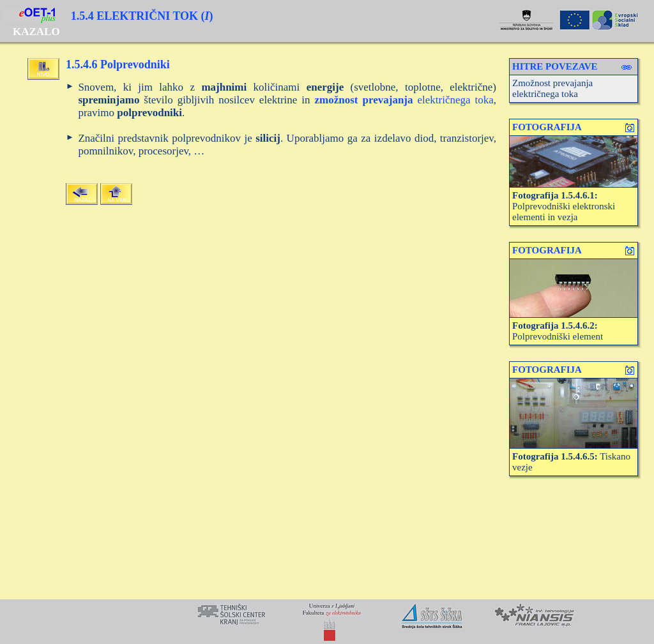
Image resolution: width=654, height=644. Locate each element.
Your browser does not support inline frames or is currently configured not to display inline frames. (327, 622)
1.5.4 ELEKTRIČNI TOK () (142, 16)
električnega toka (404, 100)
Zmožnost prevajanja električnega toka (552, 88)
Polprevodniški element (558, 331)
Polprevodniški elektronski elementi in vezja (564, 206)
